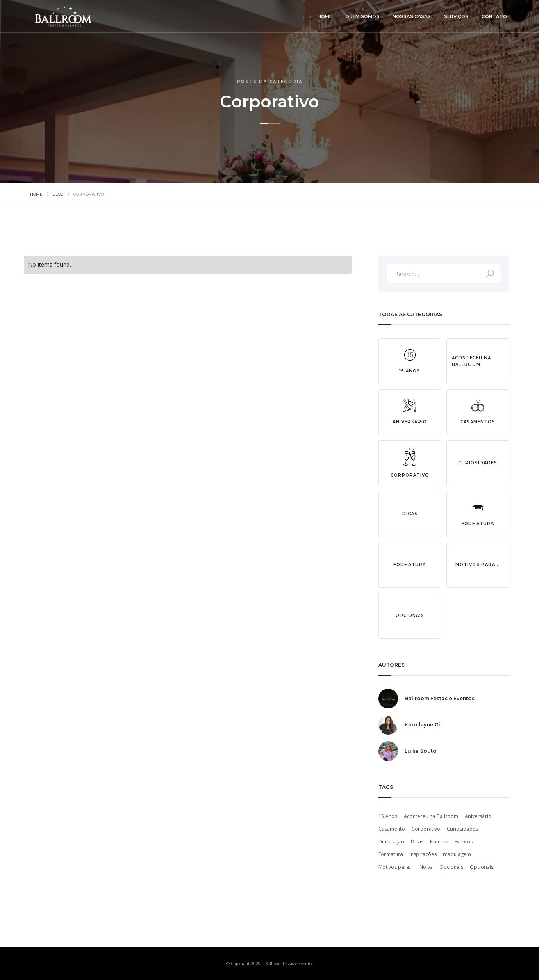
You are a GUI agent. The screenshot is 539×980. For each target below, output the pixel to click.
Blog (58, 194)
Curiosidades (462, 829)
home (325, 16)
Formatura (391, 854)
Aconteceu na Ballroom (431, 816)
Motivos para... (396, 867)
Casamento (392, 829)
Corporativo (426, 829)
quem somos (362, 16)
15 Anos (388, 816)
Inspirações (423, 854)
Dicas (417, 842)
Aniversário (478, 816)
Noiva (426, 867)
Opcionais (451, 867)
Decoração (391, 842)
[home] (64, 16)
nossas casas (412, 16)
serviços (456, 16)
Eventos (439, 842)
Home (36, 194)
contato (494, 16)
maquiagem (457, 854)
